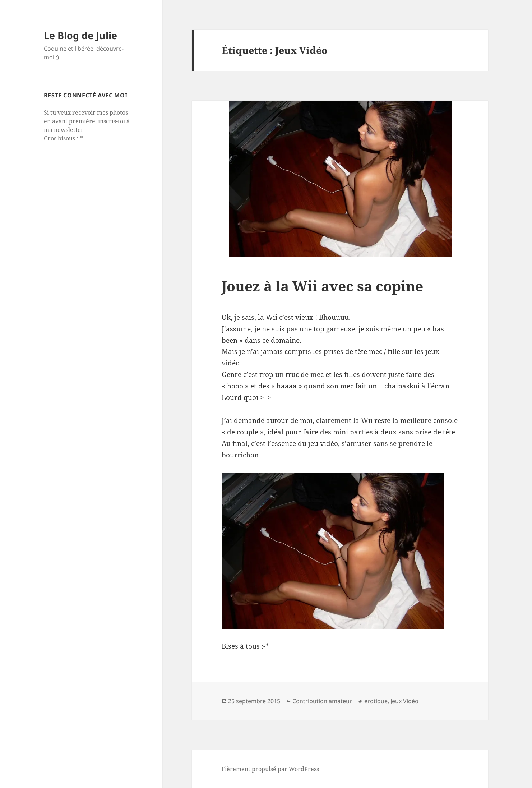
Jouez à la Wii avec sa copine (322, 286)
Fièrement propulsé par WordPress (270, 769)
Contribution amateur (322, 701)
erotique (376, 701)
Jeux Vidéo (404, 701)
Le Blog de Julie (80, 35)
